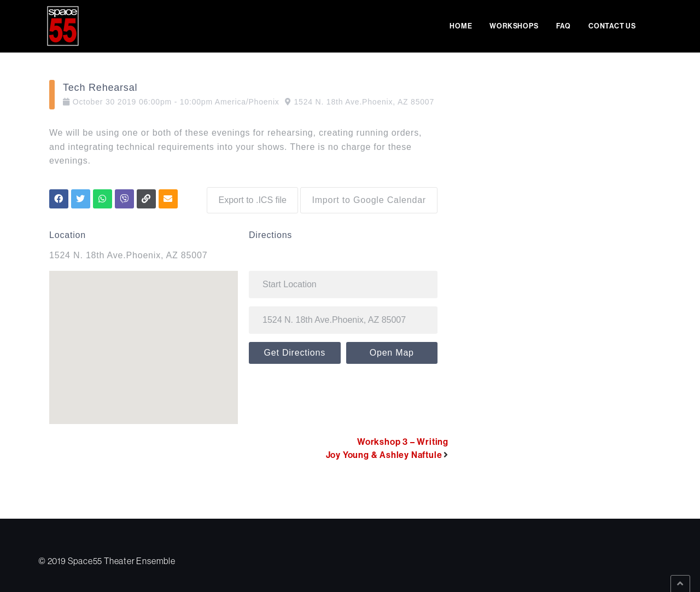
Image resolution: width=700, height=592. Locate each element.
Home (461, 26)
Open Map (392, 350)
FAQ (564, 26)
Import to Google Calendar (369, 197)
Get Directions (294, 350)
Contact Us (612, 26)
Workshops (514, 26)
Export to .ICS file (250, 197)
